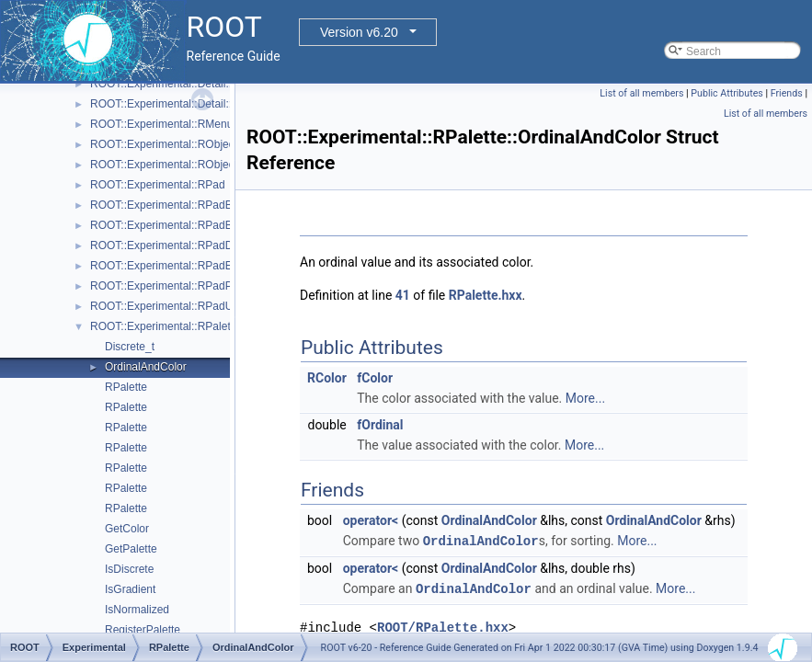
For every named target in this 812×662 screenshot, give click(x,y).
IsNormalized (137, 610)
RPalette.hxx (486, 295)
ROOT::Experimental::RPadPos (167, 286)
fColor (375, 378)
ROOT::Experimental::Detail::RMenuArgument (203, 84)
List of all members (641, 93)
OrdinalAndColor (146, 367)
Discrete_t (130, 347)
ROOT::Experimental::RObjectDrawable (187, 165)
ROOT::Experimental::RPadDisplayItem (186, 245)
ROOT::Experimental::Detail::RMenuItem (189, 104)
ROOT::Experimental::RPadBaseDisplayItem (199, 225)
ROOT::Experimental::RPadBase (170, 205)
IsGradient (130, 589)
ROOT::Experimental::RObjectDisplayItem (193, 144)
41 (403, 295)
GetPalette (131, 549)
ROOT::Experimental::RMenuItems (175, 124)
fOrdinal (380, 425)
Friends (787, 93)
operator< (371, 520)
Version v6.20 (359, 32)
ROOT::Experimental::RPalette (165, 326)
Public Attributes (727, 93)
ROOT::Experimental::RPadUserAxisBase (192, 306)
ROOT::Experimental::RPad (158, 185)
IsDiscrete (129, 569)
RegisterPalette (143, 630)
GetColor (127, 529)
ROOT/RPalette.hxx (443, 626)
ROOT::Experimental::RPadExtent (173, 266)
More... (585, 398)
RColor (327, 378)
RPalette (126, 387)
